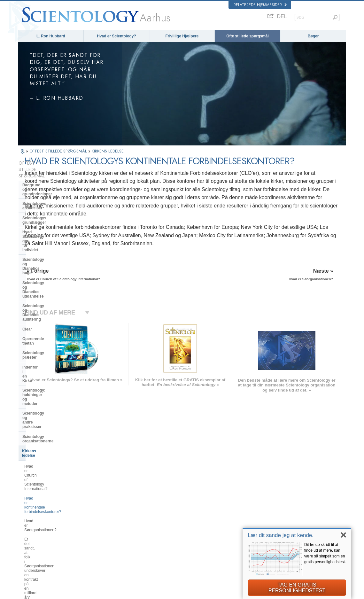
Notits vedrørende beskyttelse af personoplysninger (222, 592)
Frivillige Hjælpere (182, 36)
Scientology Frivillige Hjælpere (281, 522)
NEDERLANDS (33, 541)
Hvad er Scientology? (116, 36)
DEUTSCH (30, 547)
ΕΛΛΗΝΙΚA (97, 521)
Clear (27, 254)
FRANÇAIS (30, 509)
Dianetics (264, 491)
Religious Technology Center (49, 394)
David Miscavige (270, 510)
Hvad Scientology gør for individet (45, 204)
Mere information (182, 528)
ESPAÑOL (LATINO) (105, 509)
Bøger (313, 36)
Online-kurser (179, 522)
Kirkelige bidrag (37, 418)
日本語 (27, 522)
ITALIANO (96, 527)
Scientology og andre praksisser (52, 307)
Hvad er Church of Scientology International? (50, 339)
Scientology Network (273, 498)
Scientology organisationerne (49, 316)
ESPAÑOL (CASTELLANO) (110, 515)
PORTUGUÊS (100, 533)
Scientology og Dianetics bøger (51, 215)
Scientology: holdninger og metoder (47, 295)
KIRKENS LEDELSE (108, 151)
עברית (27, 515)
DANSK (27, 502)
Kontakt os (177, 534)
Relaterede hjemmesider (260, 5)
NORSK (95, 496)
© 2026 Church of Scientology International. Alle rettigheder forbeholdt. (73, 592)
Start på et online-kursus (276, 516)
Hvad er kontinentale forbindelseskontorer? (43, 354)
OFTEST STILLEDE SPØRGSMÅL (59, 151)
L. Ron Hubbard (51, 36)
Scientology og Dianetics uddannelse (45, 228)
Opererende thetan (39, 263)
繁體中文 (28, 534)
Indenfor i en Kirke (39, 283)
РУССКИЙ (30, 528)
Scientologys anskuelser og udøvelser (198, 491)
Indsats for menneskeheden (190, 498)
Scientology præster (41, 273)
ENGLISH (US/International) (43, 490)
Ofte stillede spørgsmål (248, 36)
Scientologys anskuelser (45, 182)
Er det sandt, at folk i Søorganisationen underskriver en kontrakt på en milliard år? (53, 379)
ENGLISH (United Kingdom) (43, 496)
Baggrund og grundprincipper (50, 172)
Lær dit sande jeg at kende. (281, 535)
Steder (174, 541)
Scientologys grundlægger (47, 192)
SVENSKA (97, 502)
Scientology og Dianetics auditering (45, 242)
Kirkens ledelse (36, 326)
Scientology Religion (273, 504)
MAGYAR (96, 490)
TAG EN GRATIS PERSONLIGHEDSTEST (297, 588)
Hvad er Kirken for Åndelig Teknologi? (46, 406)
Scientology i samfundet (45, 428)
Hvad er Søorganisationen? (48, 365)
